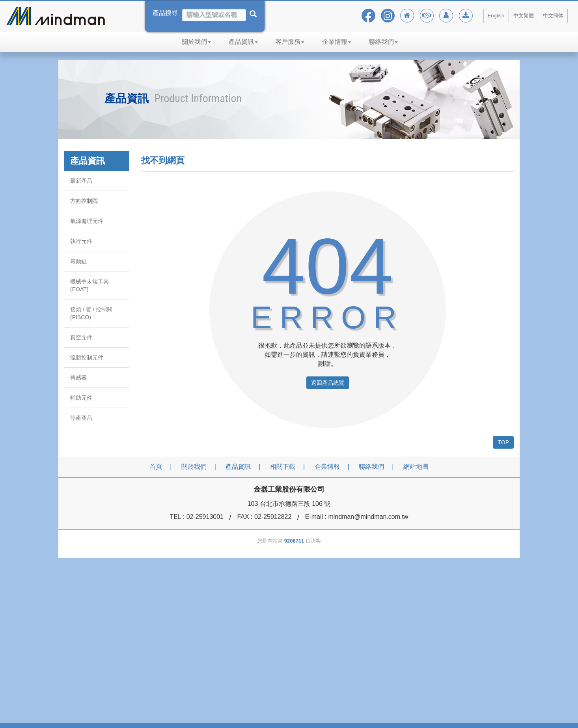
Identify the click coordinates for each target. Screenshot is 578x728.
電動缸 (78, 261)
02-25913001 (205, 517)
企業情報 (337, 42)
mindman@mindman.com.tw (368, 517)
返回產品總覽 (328, 383)
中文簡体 (553, 16)
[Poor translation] (29, 607)
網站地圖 (416, 467)
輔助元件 (81, 398)
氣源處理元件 (87, 221)
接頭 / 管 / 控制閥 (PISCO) (91, 313)
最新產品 (81, 181)
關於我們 (196, 42)
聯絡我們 (383, 42)
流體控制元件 (87, 357)
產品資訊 (243, 42)
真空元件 (81, 337)
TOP (503, 442)
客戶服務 (290, 42)
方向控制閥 (84, 201)
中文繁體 (524, 16)
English (496, 16)
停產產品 (81, 418)
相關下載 (283, 467)
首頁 (156, 467)
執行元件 (81, 241)
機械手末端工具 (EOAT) (89, 285)
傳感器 (78, 378)
